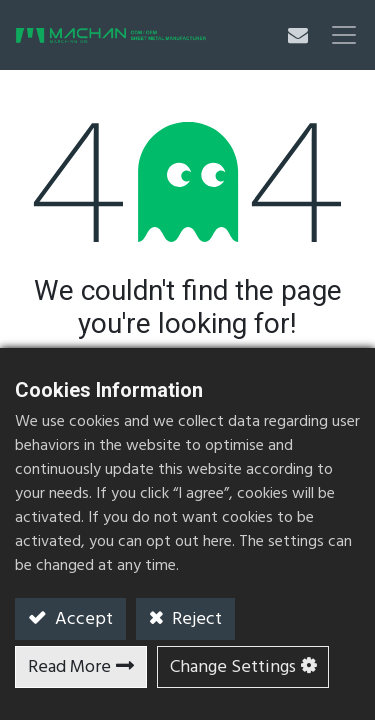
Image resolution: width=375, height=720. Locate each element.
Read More (69, 667)
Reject (195, 619)
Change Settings (233, 667)
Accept (82, 619)
